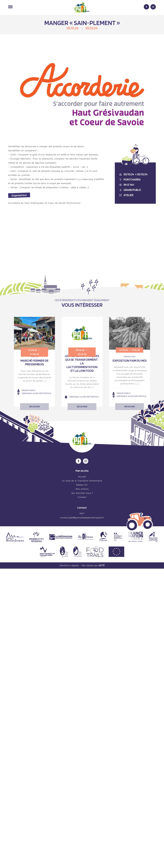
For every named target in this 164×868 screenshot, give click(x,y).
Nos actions (82, 489)
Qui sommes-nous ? (82, 493)
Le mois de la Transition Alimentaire (82, 481)
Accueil (82, 477)
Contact (82, 497)
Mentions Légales (69, 565)
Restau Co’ (82, 485)
